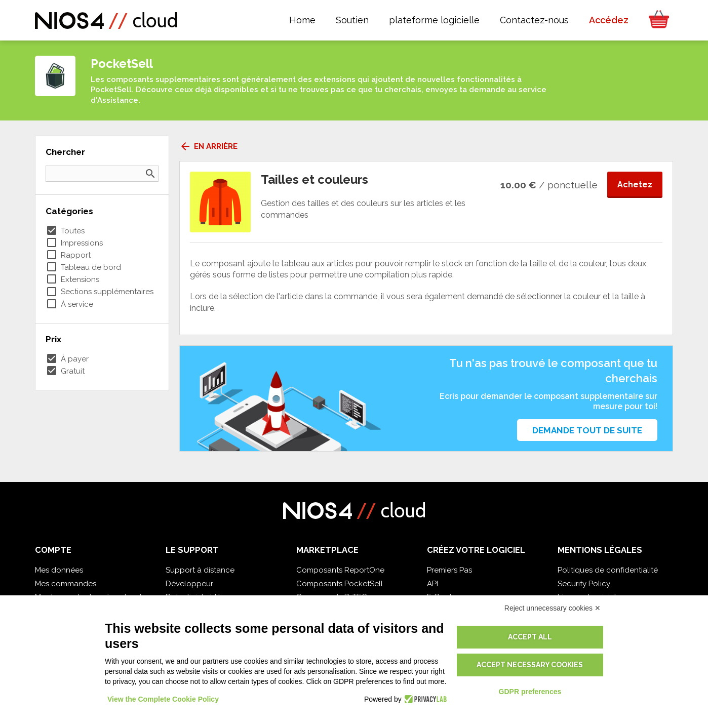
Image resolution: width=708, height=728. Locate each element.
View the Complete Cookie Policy (163, 699)
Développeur (189, 584)
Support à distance (200, 570)
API (432, 584)
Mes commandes (66, 584)
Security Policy (584, 584)
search (150, 174)
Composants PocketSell (340, 584)
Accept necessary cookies (530, 665)
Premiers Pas (449, 570)
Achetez (635, 185)
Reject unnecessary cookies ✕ (553, 608)
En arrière (208, 146)
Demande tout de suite (587, 430)
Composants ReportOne (340, 570)
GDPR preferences (530, 692)
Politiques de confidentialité (608, 570)
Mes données (59, 570)
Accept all (530, 637)
